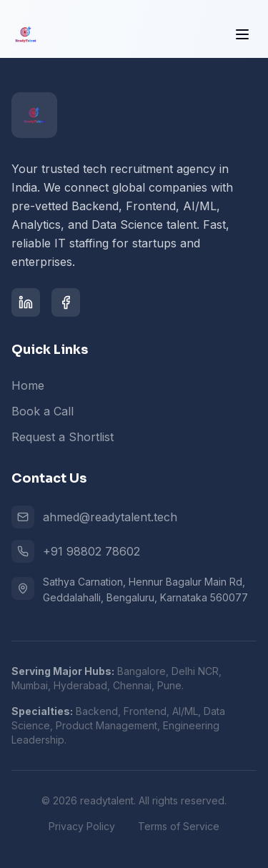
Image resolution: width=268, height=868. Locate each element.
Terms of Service (179, 826)
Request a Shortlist (63, 437)
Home (28, 385)
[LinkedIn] (26, 302)
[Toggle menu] (242, 34)
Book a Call (43, 411)
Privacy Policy (82, 826)
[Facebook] (66, 302)
